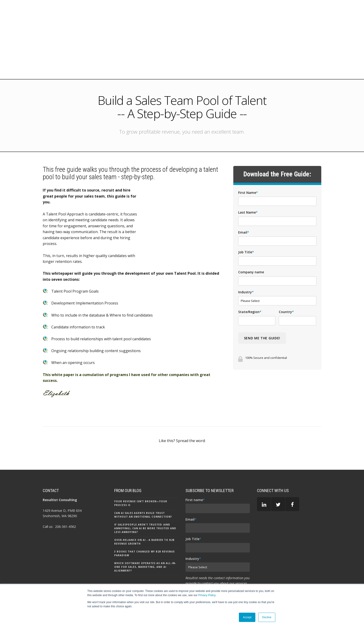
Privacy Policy (207, 595)
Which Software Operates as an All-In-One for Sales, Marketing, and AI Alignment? (145, 521)
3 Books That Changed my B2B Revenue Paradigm (145, 507)
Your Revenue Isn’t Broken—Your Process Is (141, 457)
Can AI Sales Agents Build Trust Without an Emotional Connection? (143, 469)
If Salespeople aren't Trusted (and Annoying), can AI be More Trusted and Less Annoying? (145, 482)
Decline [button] (267, 617)
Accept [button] (247, 617)
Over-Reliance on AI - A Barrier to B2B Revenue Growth (144, 496)
